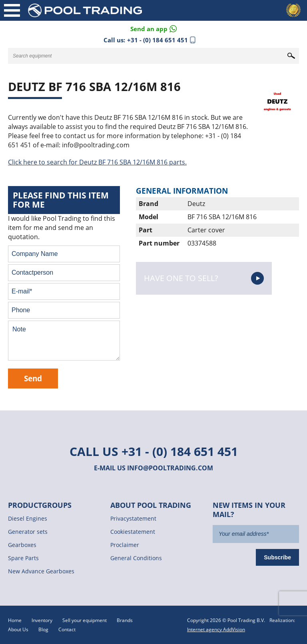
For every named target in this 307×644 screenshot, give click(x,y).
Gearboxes (22, 545)
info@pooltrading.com (170, 468)
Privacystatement (133, 518)
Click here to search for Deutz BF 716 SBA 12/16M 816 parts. (97, 162)
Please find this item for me (61, 200)
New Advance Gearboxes (41, 571)
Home (15, 620)
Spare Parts (23, 558)
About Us (18, 629)
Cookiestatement (133, 532)
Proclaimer (125, 545)
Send (33, 378)
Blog (43, 629)
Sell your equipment (85, 620)
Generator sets (28, 532)
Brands (125, 620)
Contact (67, 629)
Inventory (42, 620)
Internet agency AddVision (216, 629)
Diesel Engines (28, 518)
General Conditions (136, 558)
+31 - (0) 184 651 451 (157, 40)
